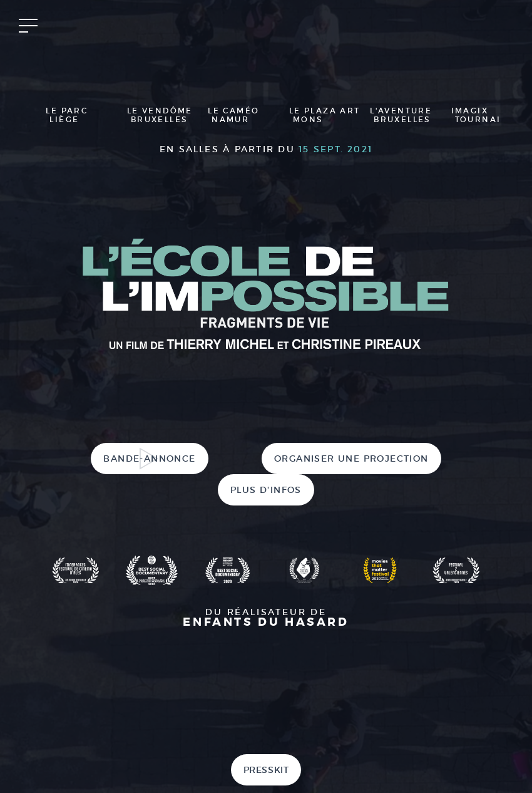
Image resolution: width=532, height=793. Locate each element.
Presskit (266, 770)
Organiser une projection (351, 459)
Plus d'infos (266, 490)
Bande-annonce (149, 459)
